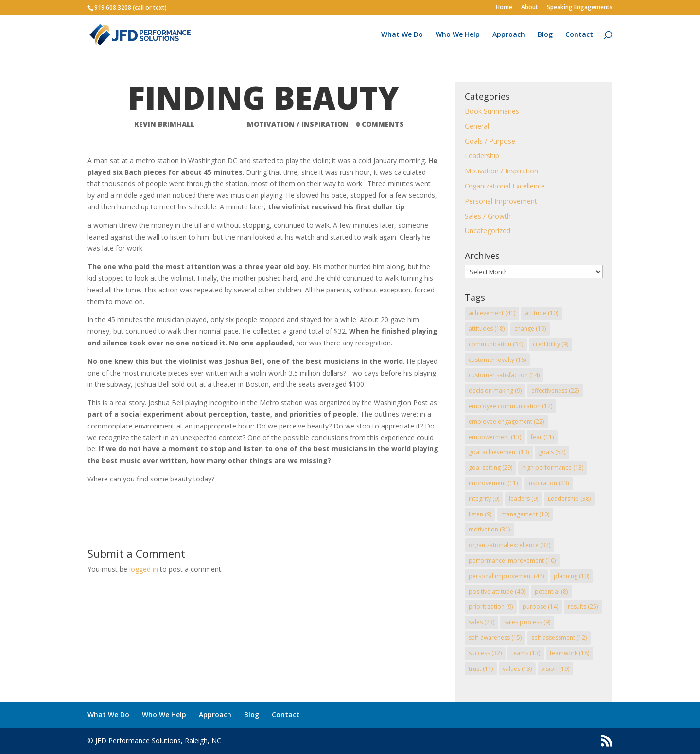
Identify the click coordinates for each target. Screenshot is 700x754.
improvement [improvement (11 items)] (493, 483)
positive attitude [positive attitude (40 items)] (497, 591)
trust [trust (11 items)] (481, 669)
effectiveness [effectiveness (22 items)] (555, 390)
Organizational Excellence (505, 186)
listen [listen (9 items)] (480, 514)
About (530, 8)
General (477, 126)
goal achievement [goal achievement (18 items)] (499, 452)
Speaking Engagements (580, 8)
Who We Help (458, 35)
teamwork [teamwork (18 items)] (569, 653)
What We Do (402, 35)
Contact (579, 35)
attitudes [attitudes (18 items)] (487, 329)
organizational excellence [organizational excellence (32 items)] (509, 545)
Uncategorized (488, 231)
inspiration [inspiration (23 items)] (548, 483)
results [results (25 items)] (583, 607)
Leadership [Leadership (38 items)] (569, 499)
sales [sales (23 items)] (481, 622)
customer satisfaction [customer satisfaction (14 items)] (504, 375)
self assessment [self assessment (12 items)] (559, 638)
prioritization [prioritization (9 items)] (491, 607)
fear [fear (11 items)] (542, 437)
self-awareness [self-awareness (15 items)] (495, 638)
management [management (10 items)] (525, 514)
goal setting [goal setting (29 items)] (490, 468)
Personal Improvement (501, 201)
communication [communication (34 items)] (496, 344)
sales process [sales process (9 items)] (527, 622)
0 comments (380, 124)
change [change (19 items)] (530, 329)
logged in (144, 569)
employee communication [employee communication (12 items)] (510, 406)
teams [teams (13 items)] (526, 653)
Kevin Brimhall (164, 124)
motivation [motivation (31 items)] (489, 529)
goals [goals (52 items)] (552, 452)
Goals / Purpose (490, 141)
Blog (545, 35)
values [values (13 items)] (517, 669)
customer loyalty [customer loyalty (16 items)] (497, 360)
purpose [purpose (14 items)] (540, 607)
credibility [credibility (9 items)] (551, 344)
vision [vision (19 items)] (555, 669)
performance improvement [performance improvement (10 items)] (512, 560)
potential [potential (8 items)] (551, 591)
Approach (509, 35)
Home (504, 8)
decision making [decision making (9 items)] (495, 390)
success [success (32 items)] (485, 653)
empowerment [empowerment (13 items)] (495, 437)
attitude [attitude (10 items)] (542, 313)
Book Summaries (492, 111)
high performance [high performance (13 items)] (553, 468)
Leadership (482, 156)
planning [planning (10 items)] (571, 576)
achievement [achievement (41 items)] (492, 313)
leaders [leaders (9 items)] (524, 499)
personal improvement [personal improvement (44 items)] (506, 576)
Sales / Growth (488, 216)
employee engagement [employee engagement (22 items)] (506, 421)
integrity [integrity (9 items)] (484, 499)
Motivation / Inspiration (298, 124)
